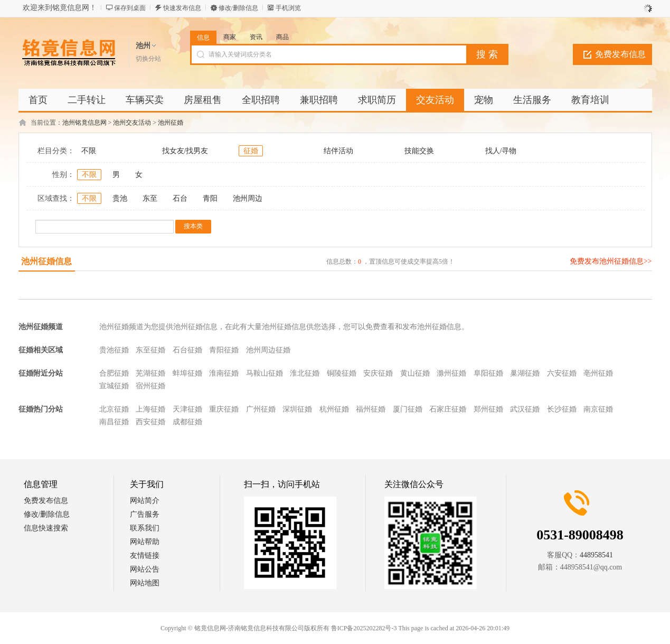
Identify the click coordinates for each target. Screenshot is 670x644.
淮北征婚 (305, 373)
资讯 (256, 37)
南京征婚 (598, 409)
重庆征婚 (224, 409)
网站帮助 (145, 542)
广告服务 (145, 514)
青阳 (210, 198)
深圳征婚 (297, 409)
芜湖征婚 (150, 373)
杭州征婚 (334, 409)
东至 (150, 198)
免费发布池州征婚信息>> (611, 261)
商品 (282, 37)
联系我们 (145, 528)
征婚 (251, 151)
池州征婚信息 (46, 261)
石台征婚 (187, 350)
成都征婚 (187, 422)
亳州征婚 (598, 373)
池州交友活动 (132, 123)
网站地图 (145, 583)
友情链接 (145, 556)
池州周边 (248, 198)
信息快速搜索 (46, 528)
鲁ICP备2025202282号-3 (364, 628)
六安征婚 (562, 373)
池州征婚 (171, 123)
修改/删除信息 (238, 8)
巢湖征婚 (525, 373)
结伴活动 (338, 151)
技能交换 (419, 151)
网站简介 (145, 501)
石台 (180, 198)
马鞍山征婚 (265, 373)
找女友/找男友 (185, 151)
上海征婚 (150, 409)
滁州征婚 (451, 373)
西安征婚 (150, 422)
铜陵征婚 (342, 373)
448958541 (596, 555)
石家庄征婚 (448, 409)
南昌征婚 (114, 422)
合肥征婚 (114, 373)
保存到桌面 (130, 8)
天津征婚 (187, 409)
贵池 (120, 198)
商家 (230, 37)
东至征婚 (150, 350)
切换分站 (148, 59)
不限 (89, 151)
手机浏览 (288, 8)
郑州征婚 (488, 409)
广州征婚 (261, 409)
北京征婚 (114, 409)
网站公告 (145, 569)
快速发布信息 (182, 8)
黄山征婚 (415, 373)
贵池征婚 (114, 350)
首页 (38, 100)
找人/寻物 (501, 151)
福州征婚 (371, 409)
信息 (203, 38)
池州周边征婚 (268, 350)
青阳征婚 (224, 350)
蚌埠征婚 (187, 373)
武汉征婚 (525, 409)
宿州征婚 (150, 386)
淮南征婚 (224, 373)
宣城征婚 (114, 386)
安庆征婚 (378, 373)
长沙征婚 (562, 409)
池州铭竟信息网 (84, 123)
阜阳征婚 (488, 373)
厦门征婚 (408, 409)
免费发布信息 (620, 54)
